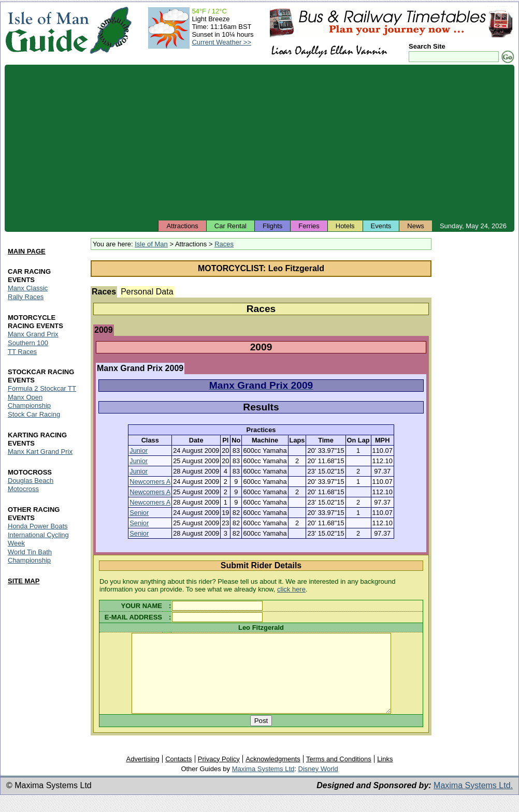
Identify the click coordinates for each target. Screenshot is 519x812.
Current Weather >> (221, 42)
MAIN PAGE (27, 251)
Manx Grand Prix (33, 334)
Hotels (345, 226)
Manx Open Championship (29, 402)
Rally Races (26, 297)
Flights (272, 226)
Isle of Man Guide (47, 30)
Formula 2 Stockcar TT (42, 389)
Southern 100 (28, 343)
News (416, 226)
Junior (139, 451)
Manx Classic (28, 288)
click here (291, 589)
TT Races (22, 352)
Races (224, 244)
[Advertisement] (259, 142)
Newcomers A (150, 482)
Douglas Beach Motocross (31, 485)
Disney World (318, 784)
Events (381, 226)
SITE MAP (24, 581)
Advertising (142, 774)
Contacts (178, 774)
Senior (139, 513)
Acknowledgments (273, 774)
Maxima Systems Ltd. (473, 801)
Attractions (182, 226)
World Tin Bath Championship (30, 556)
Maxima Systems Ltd (263, 784)
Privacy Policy (219, 774)
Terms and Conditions (339, 774)
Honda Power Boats (38, 526)
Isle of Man (151, 244)
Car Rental (230, 226)
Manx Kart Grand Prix (40, 452)
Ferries (309, 226)
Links (385, 774)
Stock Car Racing (34, 415)
